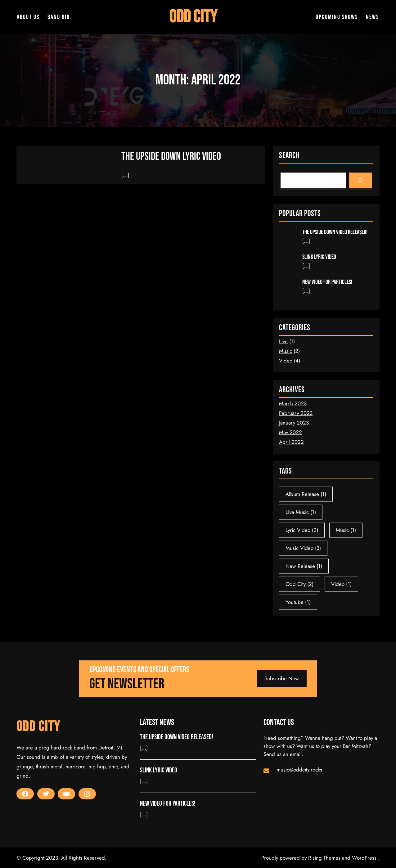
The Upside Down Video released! (335, 232)
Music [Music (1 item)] (346, 530)
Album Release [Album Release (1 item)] (306, 494)
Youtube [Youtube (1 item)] (298, 602)
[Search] (360, 180)
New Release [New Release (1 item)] (304, 566)
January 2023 (294, 423)
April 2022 (291, 442)
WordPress (364, 858)
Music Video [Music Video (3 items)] (303, 548)
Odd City (193, 17)
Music (286, 351)
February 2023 (296, 413)
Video (286, 361)
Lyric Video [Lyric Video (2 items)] (302, 530)
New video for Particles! (327, 282)
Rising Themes (324, 858)
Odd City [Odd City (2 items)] (299, 584)
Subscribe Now (282, 678)
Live (283, 341)
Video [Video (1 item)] (341, 584)
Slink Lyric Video (319, 257)
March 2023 (293, 403)
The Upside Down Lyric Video (172, 157)
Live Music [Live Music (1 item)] (301, 512)
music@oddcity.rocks (299, 770)
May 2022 (290, 432)
